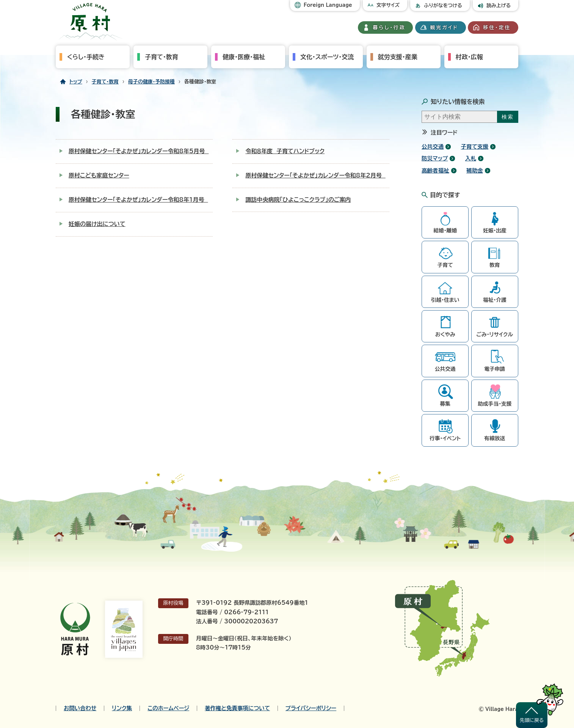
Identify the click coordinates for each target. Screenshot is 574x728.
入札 (471, 158)
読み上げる (499, 5)
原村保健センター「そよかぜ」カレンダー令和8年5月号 (139, 151)
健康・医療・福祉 (244, 57)
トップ (76, 82)
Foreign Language (328, 5)
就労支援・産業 (398, 57)
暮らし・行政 (389, 27)
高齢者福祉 (435, 170)
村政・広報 (469, 57)
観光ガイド (444, 27)
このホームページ (168, 708)
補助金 (475, 170)
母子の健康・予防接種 (151, 82)
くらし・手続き (86, 57)
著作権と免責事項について (237, 708)
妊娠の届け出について (97, 224)
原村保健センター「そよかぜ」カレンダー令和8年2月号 (315, 175)
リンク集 (122, 708)
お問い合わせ (80, 708)
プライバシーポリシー (311, 708)
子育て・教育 (162, 57)
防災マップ (435, 158)
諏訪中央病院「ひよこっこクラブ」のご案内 (298, 200)
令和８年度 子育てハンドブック (285, 151)
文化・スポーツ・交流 (327, 57)
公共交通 (433, 147)
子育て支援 (475, 147)
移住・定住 (497, 27)
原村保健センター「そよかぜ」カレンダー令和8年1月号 (138, 200)
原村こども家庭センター (99, 175)
